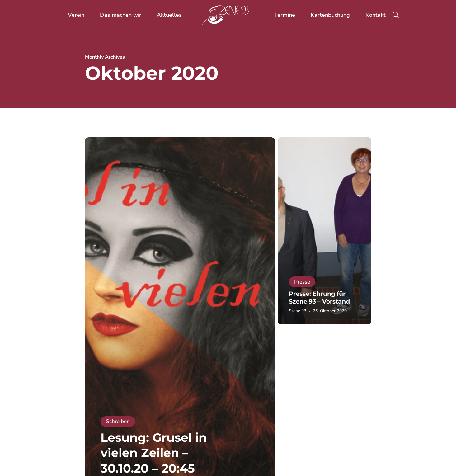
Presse (302, 282)
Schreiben (118, 421)
